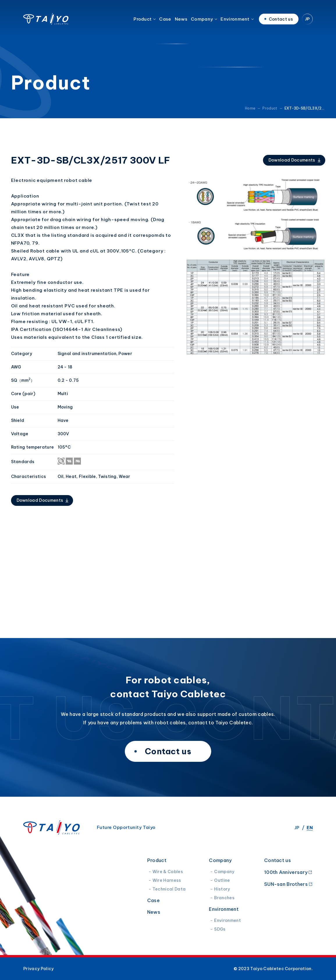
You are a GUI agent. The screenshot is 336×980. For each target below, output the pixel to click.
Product (143, 22)
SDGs (220, 929)
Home (250, 108)
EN (310, 828)
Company (202, 22)
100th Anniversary (286, 872)
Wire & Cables (168, 872)
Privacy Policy (38, 969)
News (181, 22)
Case (165, 22)
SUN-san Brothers (286, 884)
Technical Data (169, 889)
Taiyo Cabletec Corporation (46, 22)
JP (307, 22)
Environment (235, 22)
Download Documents (292, 160)
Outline (222, 880)
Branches (224, 898)
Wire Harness (167, 880)
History (222, 889)
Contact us (278, 860)
